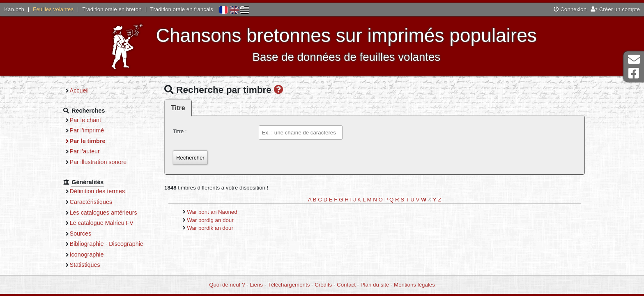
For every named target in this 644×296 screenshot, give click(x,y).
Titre (178, 108)
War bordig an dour (210, 220)
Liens (256, 285)
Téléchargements (289, 285)
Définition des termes (98, 191)
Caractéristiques (91, 202)
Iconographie (87, 254)
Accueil (79, 90)
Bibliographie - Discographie (107, 244)
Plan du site (375, 285)
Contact (346, 285)
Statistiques (85, 265)
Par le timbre (88, 141)
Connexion (570, 9)
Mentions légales (414, 285)
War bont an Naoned (212, 212)
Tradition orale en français (182, 9)
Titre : (180, 131)
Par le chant (85, 120)
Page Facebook (634, 73)
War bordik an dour (210, 228)
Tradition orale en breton (112, 9)
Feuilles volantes (53, 9)
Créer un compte (615, 9)
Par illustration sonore (98, 162)
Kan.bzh (14, 9)
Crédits (323, 285)
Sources (81, 234)
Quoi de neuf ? (227, 285)
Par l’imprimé (87, 130)
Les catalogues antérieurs (103, 213)
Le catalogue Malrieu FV (102, 223)
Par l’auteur (85, 151)
